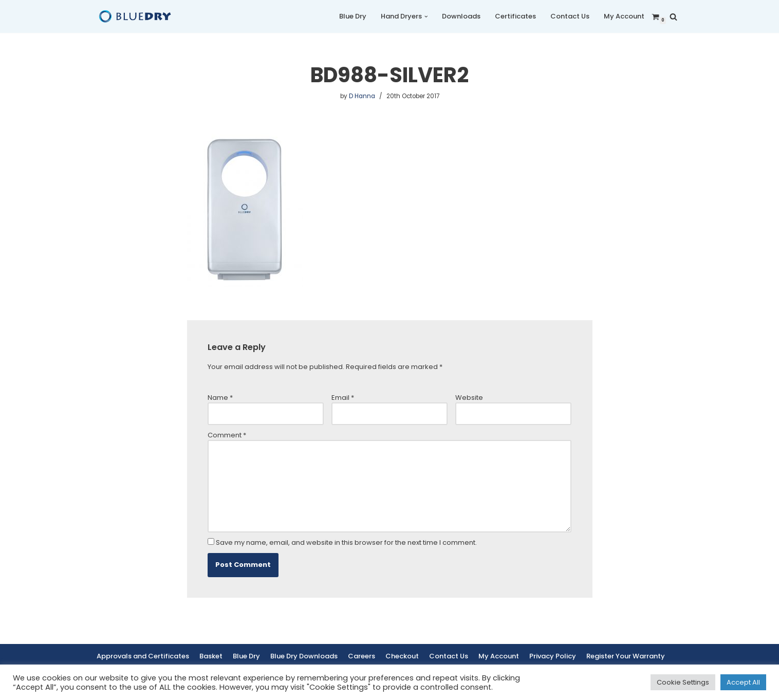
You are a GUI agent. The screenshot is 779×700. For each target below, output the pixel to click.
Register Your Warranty (626, 656)
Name (220, 398)
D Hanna (362, 96)
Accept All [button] (743, 682)
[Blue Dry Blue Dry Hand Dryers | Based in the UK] (135, 16)
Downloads (461, 16)
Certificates (515, 16)
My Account (624, 16)
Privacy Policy (553, 656)
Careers (361, 656)
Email (343, 398)
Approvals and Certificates (143, 656)
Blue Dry (353, 16)
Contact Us (570, 16)
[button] (426, 17)
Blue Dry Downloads (304, 656)
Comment (227, 435)
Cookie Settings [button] (683, 682)
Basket (211, 656)
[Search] (673, 17)
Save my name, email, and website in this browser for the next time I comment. (346, 542)
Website (469, 398)
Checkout (402, 656)
